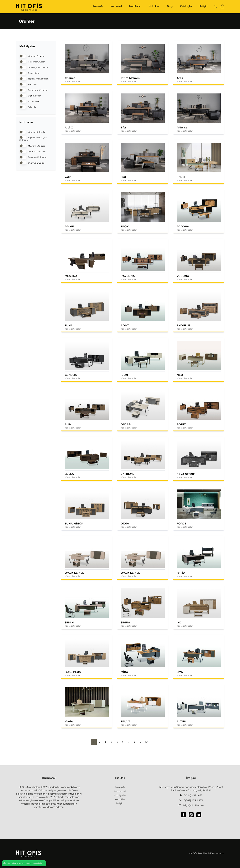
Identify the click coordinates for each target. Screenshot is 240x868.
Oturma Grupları (32, 163)
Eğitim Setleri (30, 95)
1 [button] (94, 742)
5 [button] (117, 742)
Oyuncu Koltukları (33, 151)
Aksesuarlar (29, 101)
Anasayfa (98, 6)
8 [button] (135, 742)
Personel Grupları (32, 61)
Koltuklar (154, 6)
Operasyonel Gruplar (34, 67)
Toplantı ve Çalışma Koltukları (33, 139)
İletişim (204, 6)
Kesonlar (28, 84)
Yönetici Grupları (32, 56)
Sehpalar (28, 107)
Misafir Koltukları (32, 146)
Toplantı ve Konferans (34, 78)
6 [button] (123, 742)
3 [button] (105, 742)
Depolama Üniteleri (33, 90)
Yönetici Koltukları (33, 132)
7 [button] (129, 742)
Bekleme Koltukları (33, 157)
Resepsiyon (29, 73)
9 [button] (140, 742)
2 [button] (100, 742)
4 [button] (111, 742)
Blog (170, 6)
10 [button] (146, 742)
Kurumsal (116, 6)
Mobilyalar (135, 6)
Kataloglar (186, 6)
